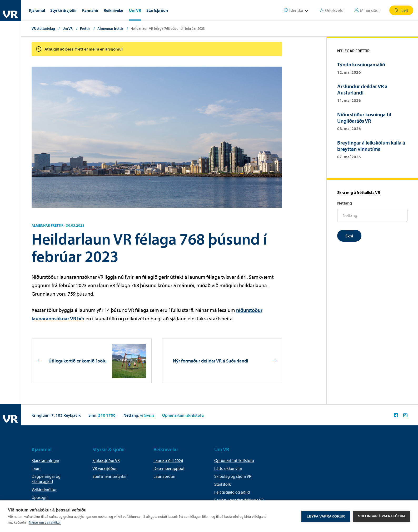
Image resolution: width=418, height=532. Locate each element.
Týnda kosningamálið (362, 64)
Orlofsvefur (332, 10)
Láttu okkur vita (228, 468)
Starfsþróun (157, 10)
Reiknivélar (114, 10)
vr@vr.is (147, 415)
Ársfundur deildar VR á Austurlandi (362, 89)
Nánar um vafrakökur (45, 522)
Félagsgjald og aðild (232, 492)
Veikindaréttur (44, 489)
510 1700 (107, 415)
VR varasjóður (105, 468)
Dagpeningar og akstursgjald (46, 479)
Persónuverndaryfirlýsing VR (239, 500)
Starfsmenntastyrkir (110, 476)
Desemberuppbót (169, 468)
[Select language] (299, 10)
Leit (401, 10)
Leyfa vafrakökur (326, 516)
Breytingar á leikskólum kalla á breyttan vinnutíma (371, 146)
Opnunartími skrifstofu (183, 415)
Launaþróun (164, 476)
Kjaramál (37, 10)
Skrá (349, 236)
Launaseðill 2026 (168, 460)
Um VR (135, 10)
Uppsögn (40, 497)
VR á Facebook (396, 415)
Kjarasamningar (45, 460)
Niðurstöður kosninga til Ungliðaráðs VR (364, 118)
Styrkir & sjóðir (64, 10)
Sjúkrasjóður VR (106, 460)
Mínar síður (367, 10)
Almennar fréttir (110, 28)
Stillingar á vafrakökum (381, 516)
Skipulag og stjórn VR (233, 476)
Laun (36, 468)
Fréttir (85, 28)
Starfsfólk (223, 484)
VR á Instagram (405, 415)
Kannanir (90, 10)
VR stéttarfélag (43, 28)
